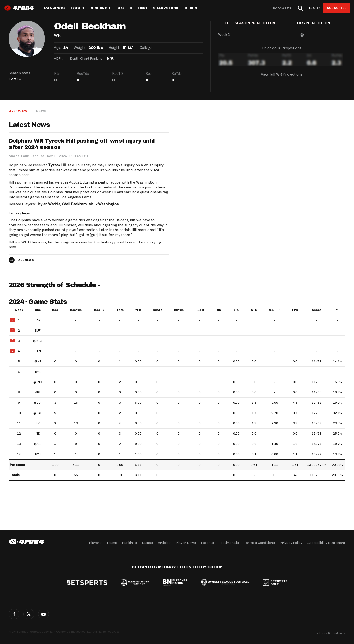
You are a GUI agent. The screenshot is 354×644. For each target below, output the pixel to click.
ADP (57, 59)
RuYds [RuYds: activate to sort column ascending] (179, 310)
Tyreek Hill (57, 165)
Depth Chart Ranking (86, 59)
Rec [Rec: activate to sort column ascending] (55, 310)
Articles (164, 543)
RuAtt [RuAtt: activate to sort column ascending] (157, 310)
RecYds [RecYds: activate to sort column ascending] (76, 310)
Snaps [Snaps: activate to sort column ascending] (317, 310)
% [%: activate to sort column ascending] (337, 310)
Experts (207, 543)
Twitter (29, 614)
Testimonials (229, 543)
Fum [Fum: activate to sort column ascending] (218, 310)
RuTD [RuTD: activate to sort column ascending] (200, 310)
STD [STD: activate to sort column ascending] (254, 310)
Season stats (20, 73)
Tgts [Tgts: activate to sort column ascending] (120, 310)
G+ (44, 614)
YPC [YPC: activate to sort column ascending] (236, 310)
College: (146, 48)
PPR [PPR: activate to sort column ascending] (295, 310)
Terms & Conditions (259, 543)
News (41, 111)
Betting (138, 8)
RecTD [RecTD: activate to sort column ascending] (99, 310)
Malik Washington (103, 204)
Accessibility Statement (326, 543)
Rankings (54, 8)
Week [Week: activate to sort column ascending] (19, 310)
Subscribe (337, 8)
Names (147, 543)
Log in (315, 8)
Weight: (80, 48)
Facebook (14, 614)
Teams (112, 543)
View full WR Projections (282, 78)
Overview (18, 111)
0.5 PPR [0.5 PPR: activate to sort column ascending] (275, 310)
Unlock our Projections (282, 52)
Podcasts (282, 8)
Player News (186, 543)
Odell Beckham (74, 204)
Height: (114, 48)
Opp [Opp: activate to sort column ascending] (38, 310)
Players (95, 543)
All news (26, 260)
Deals (191, 8)
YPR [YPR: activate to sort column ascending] (138, 310)
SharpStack (166, 8)
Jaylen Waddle (48, 204)
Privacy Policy (291, 543)
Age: (57, 48)
